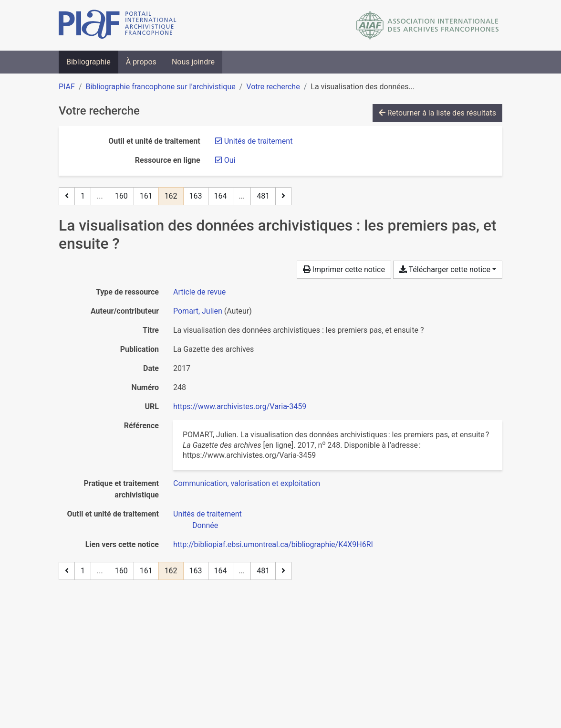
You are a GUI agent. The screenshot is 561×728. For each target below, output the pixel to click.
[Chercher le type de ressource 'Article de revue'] (199, 292)
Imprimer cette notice (344, 269)
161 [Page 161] (146, 196)
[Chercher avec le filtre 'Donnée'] (205, 525)
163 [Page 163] (196, 196)
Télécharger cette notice (445, 269)
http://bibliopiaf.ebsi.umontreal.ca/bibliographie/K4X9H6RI (273, 544)
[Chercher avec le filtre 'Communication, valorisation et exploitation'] (247, 483)
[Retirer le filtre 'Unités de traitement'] (259, 141)
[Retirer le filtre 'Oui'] (230, 160)
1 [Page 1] (83, 196)
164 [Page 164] (221, 196)
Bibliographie (88, 62)
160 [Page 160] (121, 196)
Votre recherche (273, 87)
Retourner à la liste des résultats (437, 113)
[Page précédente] (67, 196)
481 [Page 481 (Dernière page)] (263, 196)
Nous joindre (193, 62)
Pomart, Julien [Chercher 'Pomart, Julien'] (198, 311)
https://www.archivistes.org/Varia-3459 (240, 406)
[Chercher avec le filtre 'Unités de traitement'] (208, 514)
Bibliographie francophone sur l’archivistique (160, 87)
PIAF (67, 87)
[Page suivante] (283, 196)
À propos (141, 62)
